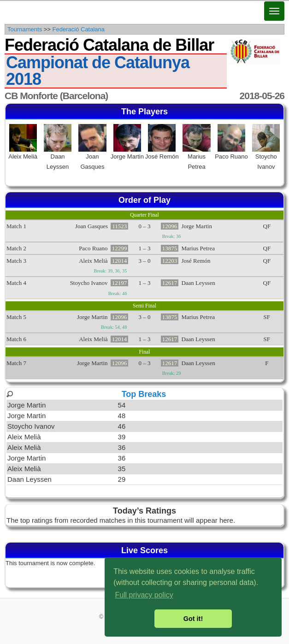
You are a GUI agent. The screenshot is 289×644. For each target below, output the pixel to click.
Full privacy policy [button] (144, 595)
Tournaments (25, 29)
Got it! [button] (193, 619)
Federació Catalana (79, 29)
